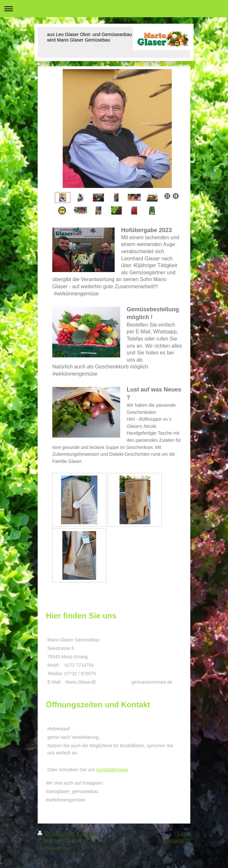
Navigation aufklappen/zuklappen (114, 9)
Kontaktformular (112, 770)
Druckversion (57, 833)
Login (184, 833)
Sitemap (89, 833)
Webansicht (177, 841)
